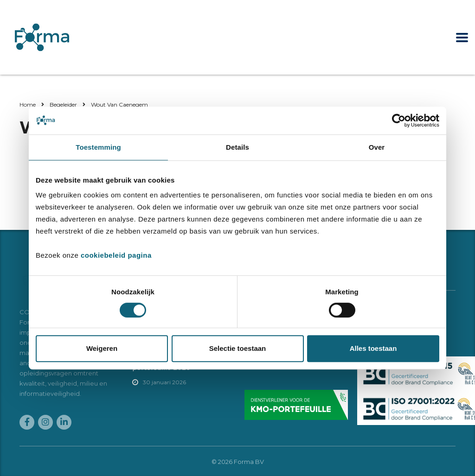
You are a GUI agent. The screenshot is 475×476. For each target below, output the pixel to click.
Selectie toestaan (238, 348)
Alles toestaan (373, 348)
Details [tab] (237, 147)
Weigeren (102, 348)
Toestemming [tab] (98, 147)
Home (28, 105)
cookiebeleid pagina (116, 255)
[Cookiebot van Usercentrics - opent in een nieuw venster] (399, 121)
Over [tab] (377, 147)
